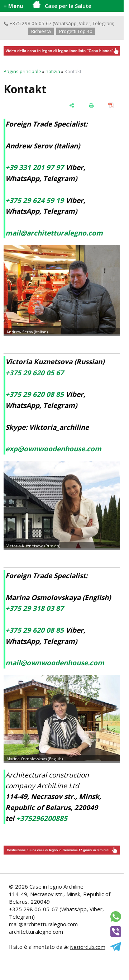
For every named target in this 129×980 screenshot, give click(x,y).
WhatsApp (65, 23)
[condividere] (71, 105)
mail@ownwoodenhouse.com (55, 663)
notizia (53, 71)
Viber (85, 23)
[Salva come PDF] (111, 105)
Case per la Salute (62, 5)
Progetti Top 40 (76, 31)
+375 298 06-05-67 (27, 23)
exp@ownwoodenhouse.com (53, 449)
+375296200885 (42, 818)
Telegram (103, 23)
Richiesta (41, 31)
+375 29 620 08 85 (35, 394)
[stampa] (91, 105)
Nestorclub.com (88, 947)
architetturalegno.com (36, 932)
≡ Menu (13, 6)
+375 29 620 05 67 (35, 373)
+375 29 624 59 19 (35, 200)
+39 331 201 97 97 (35, 167)
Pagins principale (22, 71)
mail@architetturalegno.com (54, 233)
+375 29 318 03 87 (35, 608)
